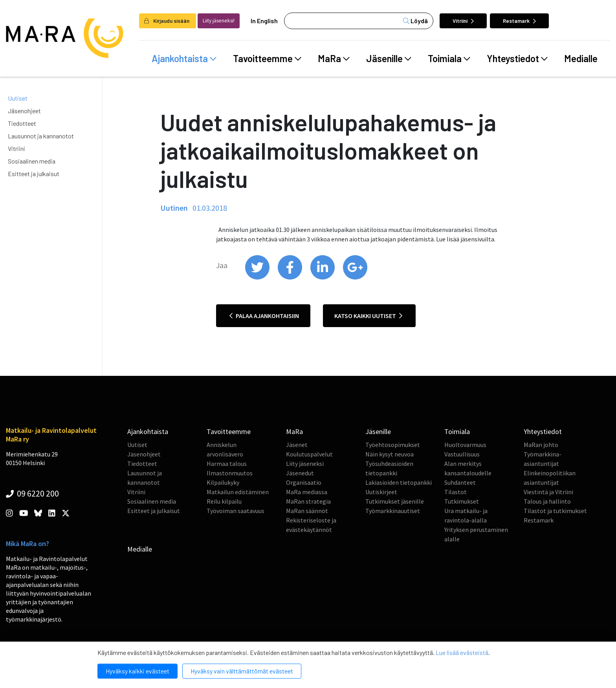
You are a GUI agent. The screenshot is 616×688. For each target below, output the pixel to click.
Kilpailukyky (223, 482)
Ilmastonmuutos (230, 473)
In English (264, 21)
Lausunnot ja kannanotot (41, 136)
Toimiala (449, 59)
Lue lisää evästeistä (462, 652)
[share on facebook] (291, 278)
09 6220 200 (32, 493)
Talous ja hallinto (547, 501)
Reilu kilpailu (224, 501)
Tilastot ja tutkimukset (555, 511)
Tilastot (456, 492)
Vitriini (463, 21)
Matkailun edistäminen (238, 492)
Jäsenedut (300, 473)
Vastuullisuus (462, 454)
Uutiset (18, 98)
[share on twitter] (258, 278)
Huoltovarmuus (465, 445)
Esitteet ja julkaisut (34, 174)
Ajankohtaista (184, 59)
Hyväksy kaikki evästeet (137, 671)
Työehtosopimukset (393, 445)
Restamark (519, 21)
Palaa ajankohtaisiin (264, 316)
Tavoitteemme (267, 59)
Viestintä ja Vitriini (548, 492)
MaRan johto (541, 445)
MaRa (334, 59)
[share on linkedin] (323, 278)
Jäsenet (297, 445)
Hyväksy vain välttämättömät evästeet (242, 671)
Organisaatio (304, 482)
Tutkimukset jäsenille (395, 501)
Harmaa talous (227, 464)
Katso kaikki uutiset (368, 316)
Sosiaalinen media (32, 161)
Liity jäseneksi (305, 464)
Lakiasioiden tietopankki (399, 482)
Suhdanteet (460, 482)
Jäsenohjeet (24, 111)
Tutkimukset (462, 501)
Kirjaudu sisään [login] (167, 21)
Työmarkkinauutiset (393, 511)
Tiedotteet (22, 123)
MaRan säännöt (307, 511)
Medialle (581, 58)
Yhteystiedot (517, 59)
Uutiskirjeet (381, 492)
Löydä (415, 21)
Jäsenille (389, 59)
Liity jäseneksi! (219, 21)
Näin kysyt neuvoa (390, 454)
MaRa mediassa (307, 492)
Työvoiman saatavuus (236, 511)
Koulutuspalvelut (309, 454)
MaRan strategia (308, 501)
